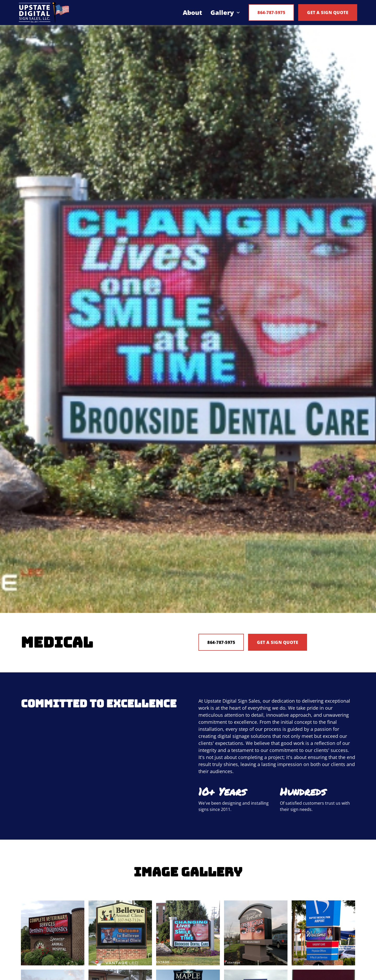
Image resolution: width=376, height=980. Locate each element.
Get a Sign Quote (328, 13)
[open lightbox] (53, 933)
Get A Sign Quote (278, 642)
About (192, 12)
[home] (44, 13)
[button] (225, 13)
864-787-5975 (271, 13)
